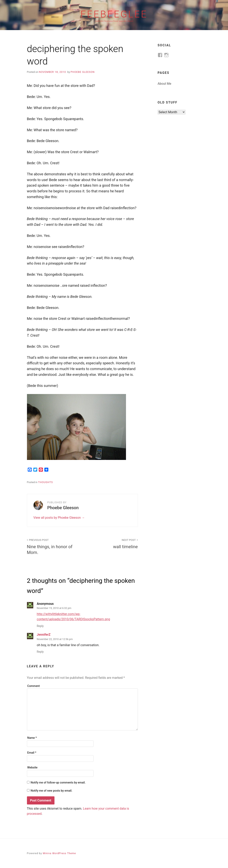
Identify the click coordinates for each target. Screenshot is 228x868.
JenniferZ (44, 635)
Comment (34, 686)
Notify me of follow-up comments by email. (58, 783)
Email (32, 753)
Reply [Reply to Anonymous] (40, 626)
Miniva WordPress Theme (59, 853)
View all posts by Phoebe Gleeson (58, 518)
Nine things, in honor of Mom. (52, 546)
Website (32, 768)
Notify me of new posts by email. (51, 791)
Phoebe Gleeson (83, 72)
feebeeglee (114, 14)
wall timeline (112, 543)
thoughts (45, 482)
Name (32, 738)
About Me (165, 84)
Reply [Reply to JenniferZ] (40, 652)
